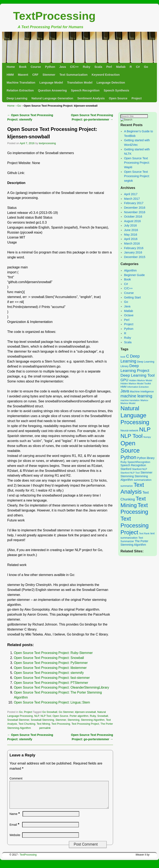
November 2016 (135, 212)
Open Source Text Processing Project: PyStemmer (51, 663)
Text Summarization (73, 75)
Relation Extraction (20, 90)
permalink (45, 728)
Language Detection (111, 83)
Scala (98, 67)
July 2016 (130, 225)
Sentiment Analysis (91, 98)
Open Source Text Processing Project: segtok (137, 176)
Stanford (126, 469)
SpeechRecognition (139, 462)
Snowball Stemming (42, 720)
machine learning (136, 396)
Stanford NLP (140, 469)
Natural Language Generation (52, 98)
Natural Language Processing (135, 415)
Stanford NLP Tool (130, 473)
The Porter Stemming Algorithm (134, 543)
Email (15, 830)
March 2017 (132, 199)
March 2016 (132, 243)
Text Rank (144, 533)
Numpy (147, 437)
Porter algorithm (79, 716)
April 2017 (131, 194)
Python (50, 67)
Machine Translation (21, 83)
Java (63, 67)
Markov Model (128, 403)
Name (15, 819)
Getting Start (132, 297)
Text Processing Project (85, 724)
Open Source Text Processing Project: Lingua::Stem (52, 702)
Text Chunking (27, 724)
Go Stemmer (66, 712)
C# (138, 67)
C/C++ (74, 67)
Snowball (103, 716)
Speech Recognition (85, 90)
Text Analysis (132, 488)
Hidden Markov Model (141, 380)
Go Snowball (50, 712)
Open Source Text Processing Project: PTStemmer (51, 683)
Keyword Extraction (106, 75)
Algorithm (130, 270)
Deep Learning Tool (138, 375)
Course (36, 67)
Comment (16, 778)
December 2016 (135, 208)
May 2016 (131, 235)
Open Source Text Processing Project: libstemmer (50, 668)
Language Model (51, 83)
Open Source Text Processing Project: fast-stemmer (52, 678)
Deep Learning (17, 98)
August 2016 (132, 221)
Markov (144, 400)
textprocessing (47, 143)
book (123, 357)
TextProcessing (54, 16)
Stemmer (49, 75)
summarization (143, 480)
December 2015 (135, 257)
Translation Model (80, 83)
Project (137, 98)
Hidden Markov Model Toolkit (136, 383)
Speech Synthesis (116, 90)
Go (146, 67)
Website (15, 840)
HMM (10, 75)
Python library (146, 458)
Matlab (121, 67)
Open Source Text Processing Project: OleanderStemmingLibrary (61, 687)
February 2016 (134, 248)
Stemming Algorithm (93, 720)
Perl (109, 67)
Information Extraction (138, 387)
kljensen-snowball (85, 712)
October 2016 (133, 217)
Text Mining (43, 724)
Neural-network (129, 431)
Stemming (73, 720)
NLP (37, 716)
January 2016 (133, 252)
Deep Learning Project (135, 368)
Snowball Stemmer (18, 720)
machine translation (130, 400)
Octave (129, 315)
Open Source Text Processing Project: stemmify (49, 673)
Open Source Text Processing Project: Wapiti (137, 163)
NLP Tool (46, 716)
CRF (35, 75)
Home (11, 67)
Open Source (118, 98)
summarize (127, 486)
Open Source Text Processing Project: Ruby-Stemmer (53, 653)
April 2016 (131, 239)
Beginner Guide (134, 275)
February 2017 (134, 203)
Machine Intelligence (142, 392)
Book (23, 67)
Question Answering (52, 90)
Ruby (87, 67)
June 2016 (131, 230)
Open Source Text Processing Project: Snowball (49, 658)
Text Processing (61, 724)
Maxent (23, 75)
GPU (124, 380)
